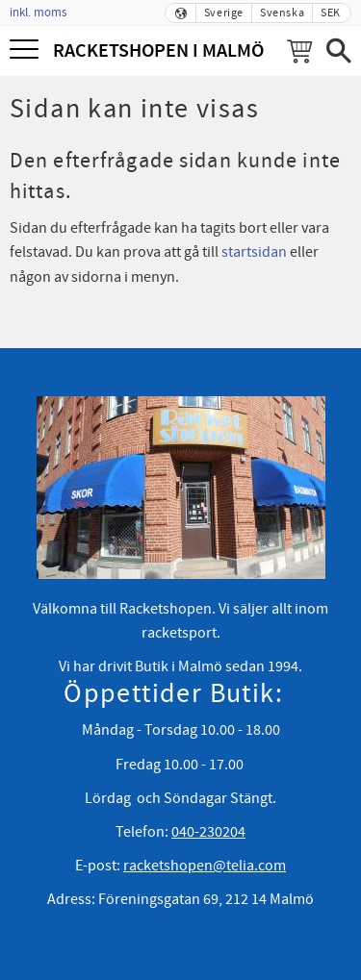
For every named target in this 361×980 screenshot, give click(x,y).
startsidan (254, 252)
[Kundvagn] (299, 51)
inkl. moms (38, 13)
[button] (26, 50)
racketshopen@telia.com (205, 866)
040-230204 (208, 832)
